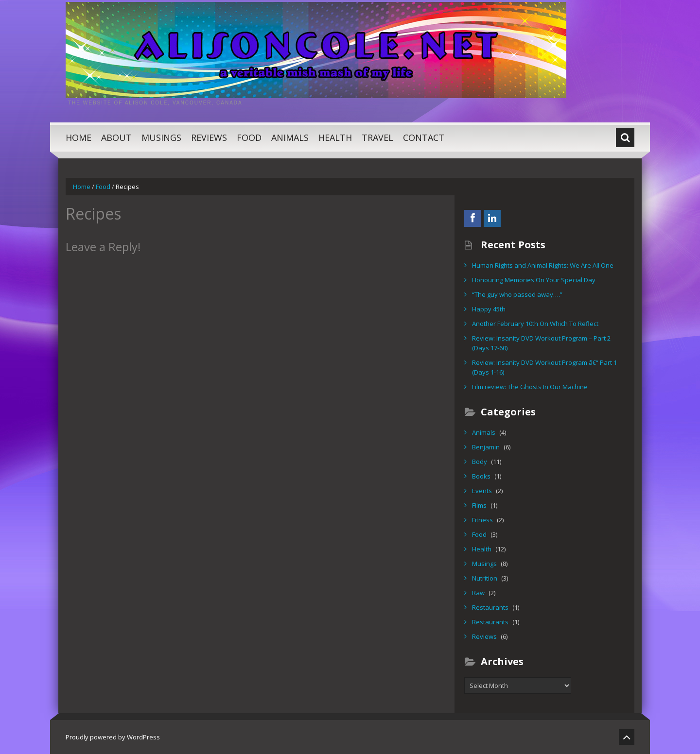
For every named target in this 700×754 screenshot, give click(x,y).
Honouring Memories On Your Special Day (534, 280)
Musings (161, 137)
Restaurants (490, 607)
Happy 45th (489, 309)
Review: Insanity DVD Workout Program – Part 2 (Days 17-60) (541, 343)
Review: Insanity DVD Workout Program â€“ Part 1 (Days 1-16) (544, 367)
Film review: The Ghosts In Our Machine (530, 387)
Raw (478, 593)
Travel (377, 137)
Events (482, 491)
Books (481, 476)
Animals (290, 137)
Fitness (482, 520)
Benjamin (486, 447)
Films (479, 505)
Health (335, 137)
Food (249, 137)
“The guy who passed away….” (517, 294)
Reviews (209, 137)
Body (480, 462)
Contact (424, 137)
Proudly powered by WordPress (113, 737)
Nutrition (485, 578)
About (116, 137)
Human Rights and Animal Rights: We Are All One (543, 265)
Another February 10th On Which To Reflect (535, 324)
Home (79, 137)
